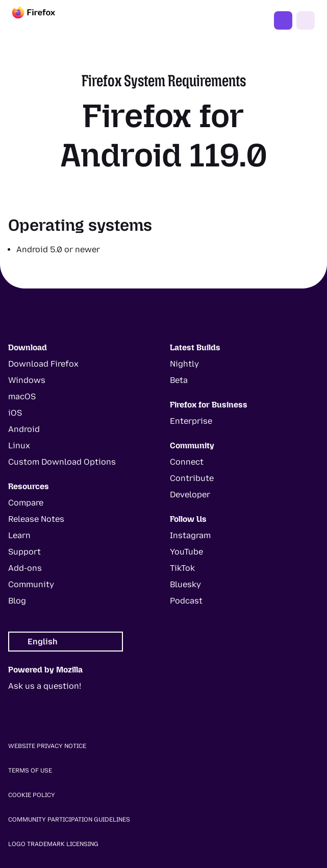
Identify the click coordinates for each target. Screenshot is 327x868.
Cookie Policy (32, 795)
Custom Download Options (62, 462)
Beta (179, 380)
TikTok (182, 568)
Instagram (190, 535)
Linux (19, 445)
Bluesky (185, 584)
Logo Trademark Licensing (53, 844)
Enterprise (191, 421)
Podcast (186, 601)
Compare (26, 503)
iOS (15, 413)
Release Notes (36, 519)
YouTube (186, 552)
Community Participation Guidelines (69, 819)
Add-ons (25, 568)
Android (24, 429)
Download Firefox (43, 364)
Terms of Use (30, 770)
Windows (27, 380)
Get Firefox (283, 20)
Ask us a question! (45, 686)
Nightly (184, 364)
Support (24, 552)
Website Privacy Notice (47, 746)
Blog (17, 601)
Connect (187, 462)
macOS (22, 396)
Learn (19, 535)
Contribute (192, 478)
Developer (190, 495)
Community (31, 584)
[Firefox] (43, 20)
